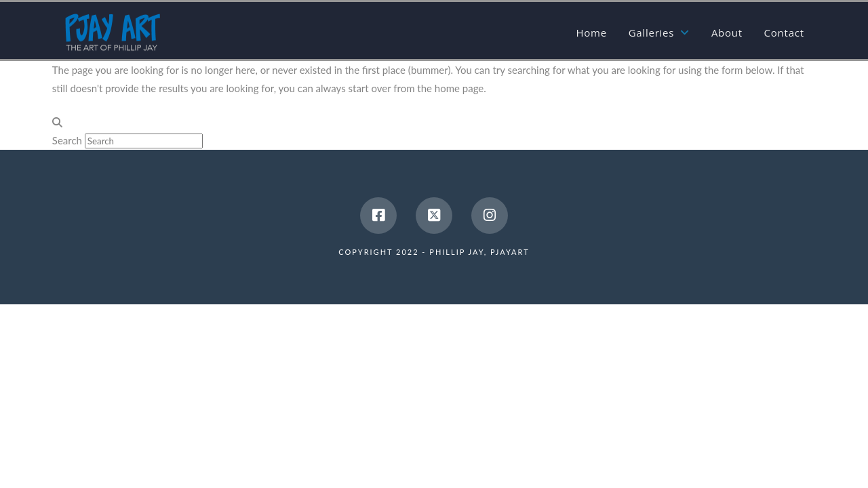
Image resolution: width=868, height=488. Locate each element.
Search (67, 140)
